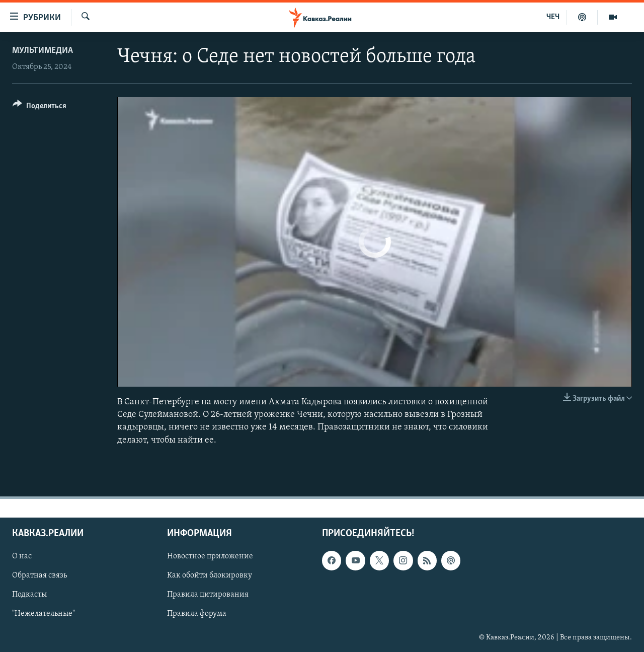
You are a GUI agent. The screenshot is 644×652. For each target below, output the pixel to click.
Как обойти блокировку (210, 575)
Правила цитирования (208, 595)
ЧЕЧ (553, 17)
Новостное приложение (210, 556)
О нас (22, 556)
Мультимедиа (43, 51)
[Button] (39, 107)
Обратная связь (39, 575)
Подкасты (29, 595)
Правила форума (197, 614)
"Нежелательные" (44, 614)
